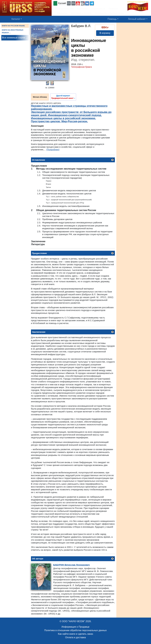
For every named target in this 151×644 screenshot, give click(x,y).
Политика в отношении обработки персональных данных (75, 630)
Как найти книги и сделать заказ (75, 634)
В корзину (105, 33)
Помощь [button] (112, 19)
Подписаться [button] (98, 9)
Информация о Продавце (75, 627)
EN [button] (73, 3)
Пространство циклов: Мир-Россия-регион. (59, 121)
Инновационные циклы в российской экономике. (63, 118)
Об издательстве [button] (64, 9)
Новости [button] (113, 9)
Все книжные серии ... (15, 38)
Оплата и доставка (75, 637)
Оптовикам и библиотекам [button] (109, 13)
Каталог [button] (16, 19)
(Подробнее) (53, 150)
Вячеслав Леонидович (72, 565)
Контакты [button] (82, 9)
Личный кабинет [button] (137, 19)
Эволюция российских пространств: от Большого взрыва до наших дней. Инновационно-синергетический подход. (71, 114)
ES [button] (69, 3)
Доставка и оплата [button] (81, 13)
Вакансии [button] (61, 13)
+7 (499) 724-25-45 (105, 3)
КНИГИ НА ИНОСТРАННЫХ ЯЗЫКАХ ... (13, 31)
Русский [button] (62, 3)
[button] (78, 3)
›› (63, 97)
